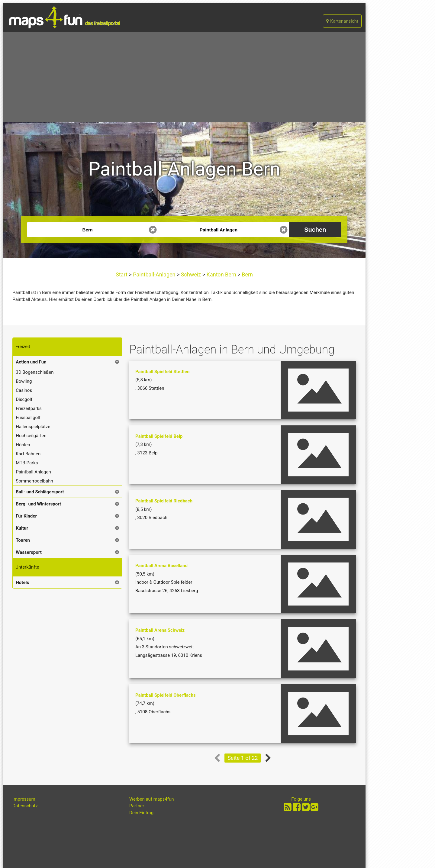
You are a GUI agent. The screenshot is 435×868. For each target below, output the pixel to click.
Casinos (24, 390)
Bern (247, 274)
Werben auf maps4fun (152, 799)
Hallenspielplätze (33, 427)
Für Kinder (26, 516)
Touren (23, 540)
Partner (137, 806)
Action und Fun (31, 362)
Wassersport (29, 552)
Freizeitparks (29, 408)
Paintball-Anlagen (154, 274)
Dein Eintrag (141, 813)
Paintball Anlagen (33, 472)
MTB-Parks (27, 463)
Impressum (24, 799)
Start (122, 274)
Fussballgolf (28, 418)
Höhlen (23, 445)
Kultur (22, 528)
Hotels (22, 582)
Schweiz (191, 274)
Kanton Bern (221, 274)
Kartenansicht (342, 21)
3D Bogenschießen (35, 372)
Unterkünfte (27, 567)
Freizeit (23, 347)
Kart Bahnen (28, 454)
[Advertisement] (184, 77)
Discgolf (24, 399)
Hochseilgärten (31, 436)
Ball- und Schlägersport (40, 492)
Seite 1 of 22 (243, 758)
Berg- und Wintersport (38, 504)
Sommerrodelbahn (34, 481)
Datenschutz (25, 806)
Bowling (24, 381)
